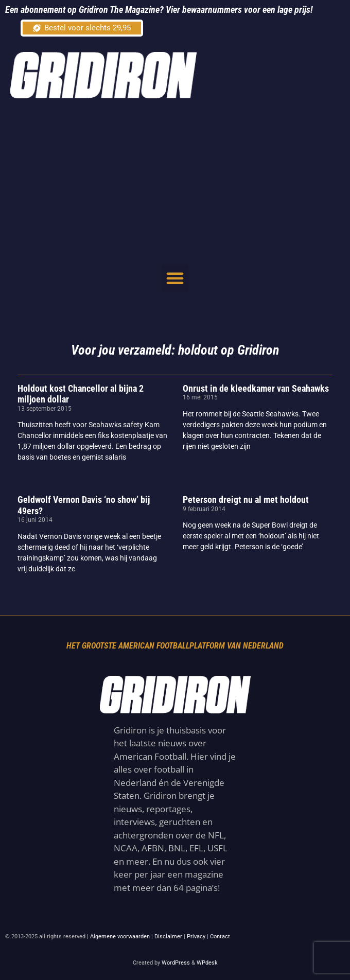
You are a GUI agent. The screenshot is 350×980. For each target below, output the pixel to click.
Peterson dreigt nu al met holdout (246, 500)
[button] (175, 278)
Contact (220, 937)
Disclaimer (168, 937)
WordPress (176, 963)
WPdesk (207, 963)
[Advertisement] (180, 181)
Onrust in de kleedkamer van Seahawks (256, 388)
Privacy (196, 937)
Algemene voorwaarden (120, 937)
